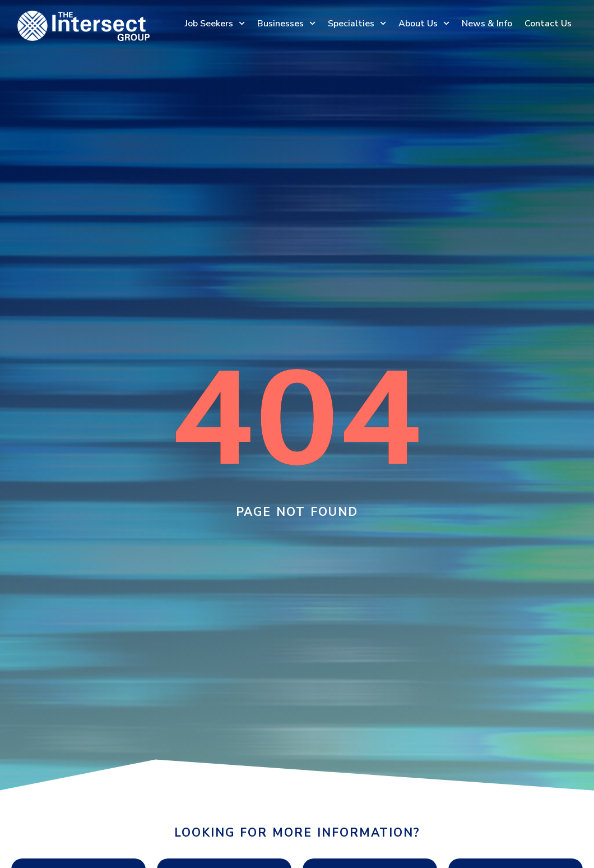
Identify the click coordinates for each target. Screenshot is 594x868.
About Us (424, 23)
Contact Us (548, 24)
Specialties (357, 23)
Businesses (286, 23)
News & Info (487, 24)
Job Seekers (215, 23)
